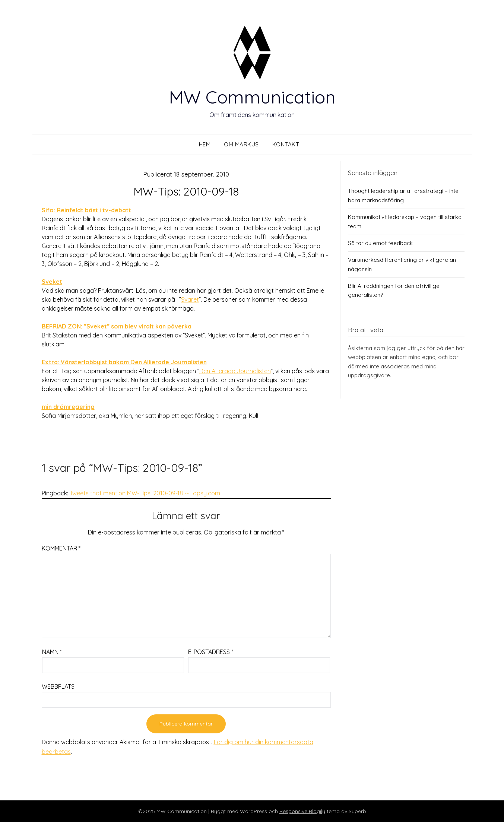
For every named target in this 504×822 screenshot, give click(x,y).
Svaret (190, 299)
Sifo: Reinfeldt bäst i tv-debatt (86, 210)
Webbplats (58, 686)
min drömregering (68, 407)
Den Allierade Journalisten (235, 371)
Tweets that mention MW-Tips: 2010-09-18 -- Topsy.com (145, 493)
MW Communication (252, 97)
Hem (205, 144)
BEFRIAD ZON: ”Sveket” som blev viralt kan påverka (117, 326)
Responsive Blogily (302, 811)
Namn (52, 652)
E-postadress (211, 652)
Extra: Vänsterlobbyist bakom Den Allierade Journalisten (124, 362)
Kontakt (286, 144)
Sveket (52, 282)
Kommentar (61, 548)
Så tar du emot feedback (380, 243)
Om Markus (241, 144)
